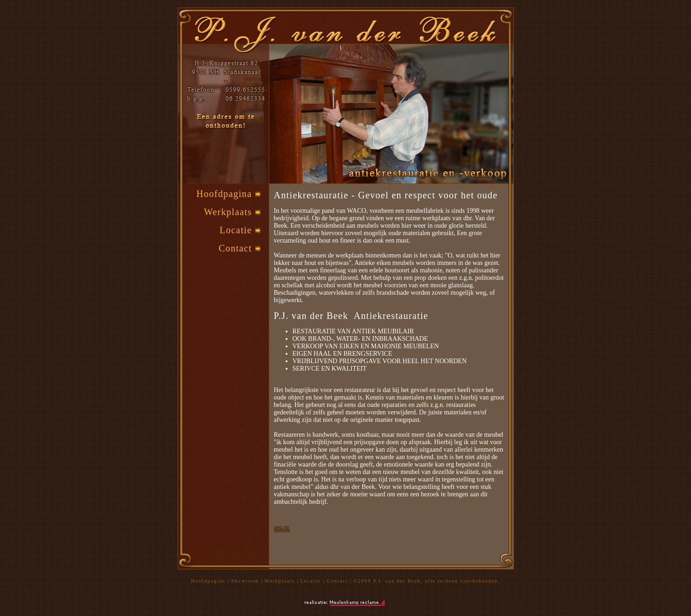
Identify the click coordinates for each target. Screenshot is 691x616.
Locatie (240, 230)
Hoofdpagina (229, 194)
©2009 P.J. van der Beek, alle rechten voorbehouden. (427, 581)
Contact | (340, 581)
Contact (240, 248)
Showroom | (247, 581)
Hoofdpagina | (210, 581)
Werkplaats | (282, 581)
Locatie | (314, 581)
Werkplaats (233, 212)
